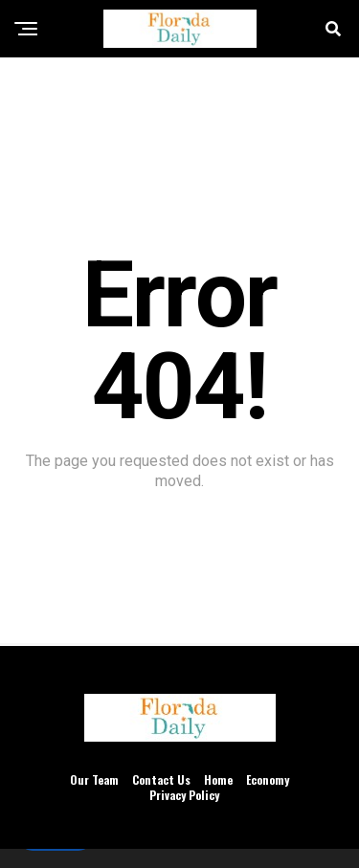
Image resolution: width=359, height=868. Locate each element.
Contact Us (161, 779)
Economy (268, 779)
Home (218, 779)
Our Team (94, 779)
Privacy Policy (184, 795)
